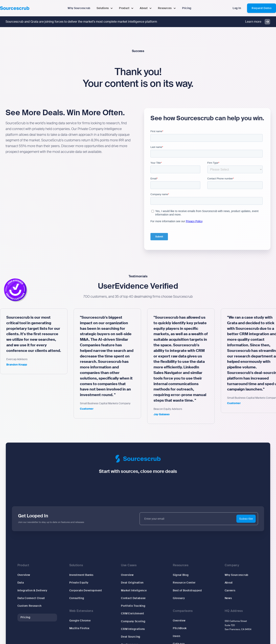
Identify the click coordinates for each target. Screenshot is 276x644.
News (224, 598)
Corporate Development (88, 590)
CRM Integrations (133, 627)
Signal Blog (179, 576)
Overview (29, 576)
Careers (226, 590)
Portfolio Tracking (133, 605)
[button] (105, 8)
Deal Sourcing (131, 634)
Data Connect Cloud (36, 598)
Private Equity (81, 583)
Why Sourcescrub (232, 576)
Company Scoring (133, 620)
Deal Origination (132, 583)
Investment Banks (84, 576)
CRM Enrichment (133, 612)
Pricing (30, 616)
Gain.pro (177, 641)
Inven (175, 634)
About (224, 583)
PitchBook (178, 626)
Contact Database (133, 598)
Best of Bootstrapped (185, 590)
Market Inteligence (134, 590)
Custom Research (34, 605)
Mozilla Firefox (82, 626)
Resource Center (182, 583)
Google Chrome (83, 619)
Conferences (130, 642)
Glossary (177, 598)
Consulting (79, 598)
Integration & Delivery (37, 590)
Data (26, 583)
